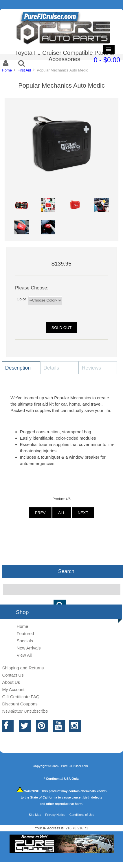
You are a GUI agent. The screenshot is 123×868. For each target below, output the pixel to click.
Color (21, 299)
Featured (25, 633)
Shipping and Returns (23, 668)
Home (7, 70)
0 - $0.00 (107, 60)
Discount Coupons (20, 704)
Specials (25, 641)
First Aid (24, 70)
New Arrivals (29, 648)
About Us (11, 682)
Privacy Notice (55, 815)
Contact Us (13, 675)
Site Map (35, 815)
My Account (13, 689)
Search (66, 571)
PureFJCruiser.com (75, 766)
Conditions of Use (82, 815)
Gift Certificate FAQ (21, 697)
